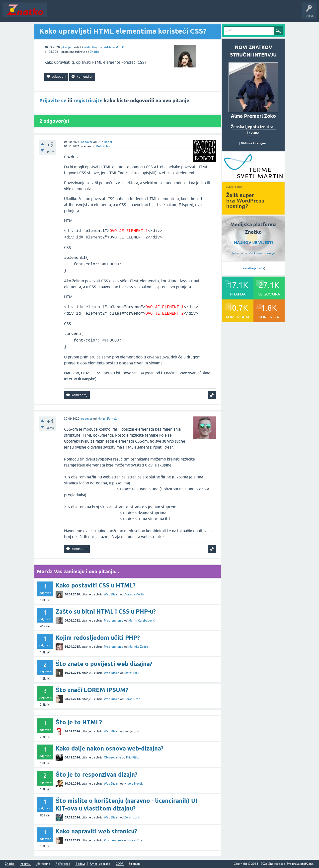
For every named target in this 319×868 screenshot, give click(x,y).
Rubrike (98, 13)
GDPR (120, 864)
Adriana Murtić (114, 47)
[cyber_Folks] (253, 179)
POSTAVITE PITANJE (123, 13)
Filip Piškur (133, 757)
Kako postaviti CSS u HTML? (96, 585)
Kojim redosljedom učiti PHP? (98, 638)
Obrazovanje (113, 757)
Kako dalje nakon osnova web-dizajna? (110, 748)
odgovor (87, 142)
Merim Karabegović (142, 621)
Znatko (95, 52)
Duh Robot (105, 142)
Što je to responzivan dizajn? (96, 775)
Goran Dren (132, 699)
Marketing (43, 864)
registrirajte (88, 101)
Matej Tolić (132, 673)
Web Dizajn (91, 47)
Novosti (56, 13)
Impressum (240, 253)
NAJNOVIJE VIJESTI (253, 243)
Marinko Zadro (138, 647)
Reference (63, 864)
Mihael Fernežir (108, 419)
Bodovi (80, 864)
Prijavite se (53, 101)
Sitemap (134, 864)
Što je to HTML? (79, 722)
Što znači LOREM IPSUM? (92, 690)
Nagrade (176, 13)
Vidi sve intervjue (253, 143)
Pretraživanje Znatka (253, 268)
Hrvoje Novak (133, 784)
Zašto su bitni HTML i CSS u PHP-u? (106, 611)
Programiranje (114, 621)
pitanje (66, 47)
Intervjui (25, 864)
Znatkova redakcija (262, 253)
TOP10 (160, 13)
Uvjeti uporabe (100, 864)
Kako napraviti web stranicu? (96, 831)
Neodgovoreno (77, 13)
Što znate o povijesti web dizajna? (104, 664)
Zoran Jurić (132, 817)
